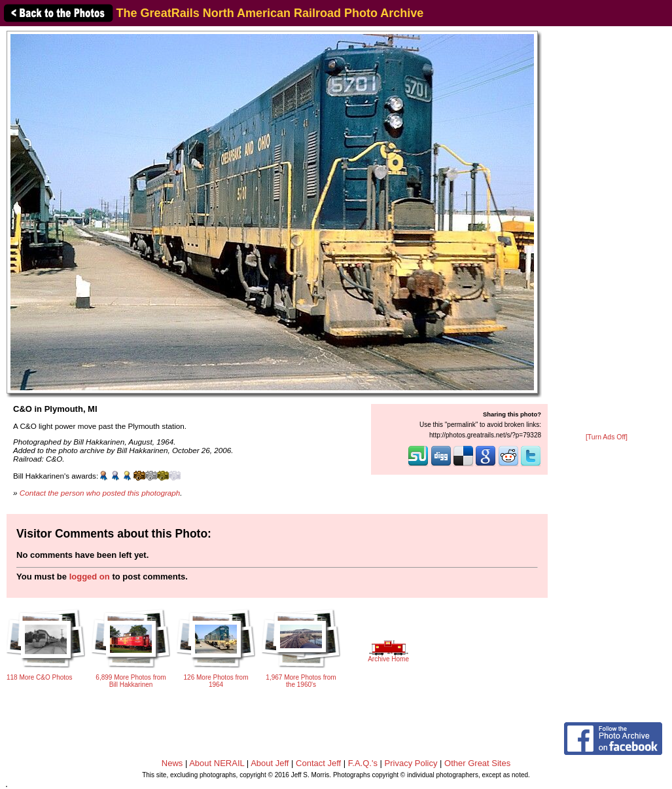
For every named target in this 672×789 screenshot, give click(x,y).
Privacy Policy (411, 763)
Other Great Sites (477, 763)
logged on (90, 577)
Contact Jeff (318, 763)
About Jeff (270, 763)
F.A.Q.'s (363, 763)
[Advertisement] (607, 230)
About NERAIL (217, 763)
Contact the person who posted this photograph (100, 493)
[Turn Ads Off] (607, 437)
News (172, 763)
